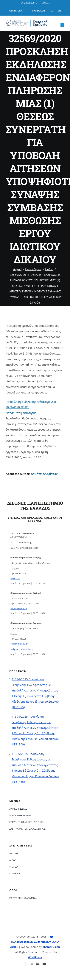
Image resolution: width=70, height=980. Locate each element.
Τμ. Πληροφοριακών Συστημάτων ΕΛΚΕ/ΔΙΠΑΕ (35, 942)
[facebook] (25, 964)
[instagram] (31, 964)
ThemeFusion (51, 947)
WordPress (35, 957)
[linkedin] (38, 964)
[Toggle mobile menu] (62, 25)
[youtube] (44, 964)
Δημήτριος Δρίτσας (44, 474)
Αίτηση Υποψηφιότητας (21, 413)
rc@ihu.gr (46, 3)
